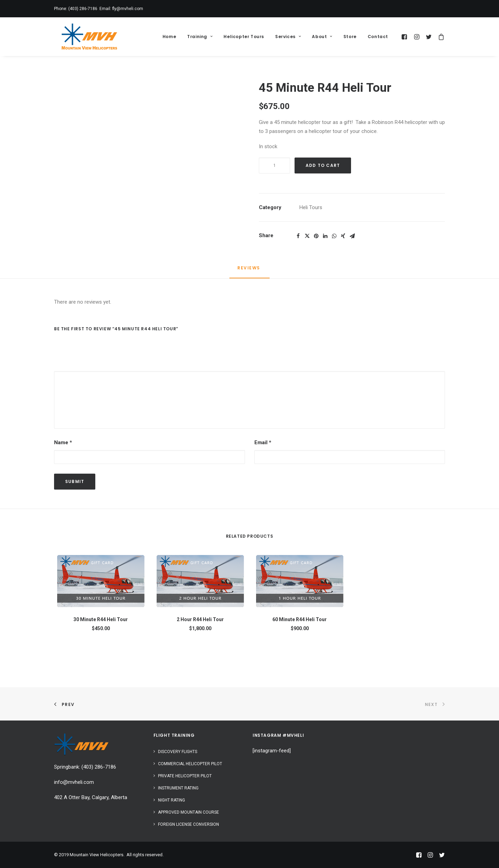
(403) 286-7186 (83, 9)
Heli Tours (311, 207)
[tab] (249, 271)
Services (288, 37)
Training (200, 37)
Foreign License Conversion (189, 824)
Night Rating (172, 800)
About (322, 37)
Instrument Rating (178, 788)
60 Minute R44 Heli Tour (300, 619)
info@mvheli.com (74, 782)
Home (169, 37)
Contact (378, 37)
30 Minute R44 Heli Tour (101, 619)
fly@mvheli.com (128, 9)
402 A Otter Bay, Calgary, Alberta (91, 797)
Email (263, 442)
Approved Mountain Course (189, 812)
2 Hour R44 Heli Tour (200, 619)
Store (350, 37)
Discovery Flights (178, 752)
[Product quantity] (274, 165)
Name (63, 442)
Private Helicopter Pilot (185, 776)
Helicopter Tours (244, 37)
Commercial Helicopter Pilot (190, 764)
